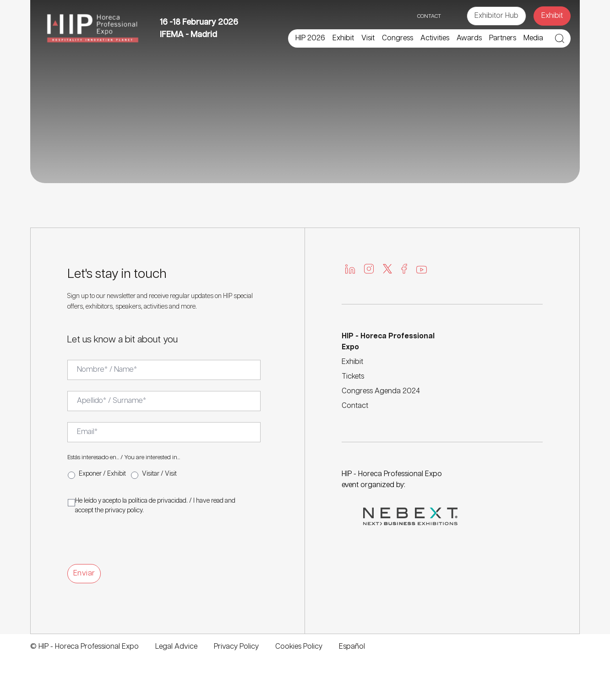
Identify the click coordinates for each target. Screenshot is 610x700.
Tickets (353, 377)
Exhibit (552, 16)
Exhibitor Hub (496, 16)
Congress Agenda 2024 (381, 391)
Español (352, 647)
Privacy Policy (236, 647)
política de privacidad (157, 501)
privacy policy (124, 510)
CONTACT (429, 16)
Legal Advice (176, 647)
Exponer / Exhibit (102, 474)
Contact (355, 406)
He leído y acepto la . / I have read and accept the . (155, 506)
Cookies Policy (299, 647)
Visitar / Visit (159, 474)
